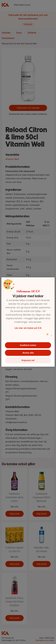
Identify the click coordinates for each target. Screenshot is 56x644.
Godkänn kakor (28, 345)
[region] (28, 322)
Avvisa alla (28, 353)
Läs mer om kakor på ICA (28, 328)
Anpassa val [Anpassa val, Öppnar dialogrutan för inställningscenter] (28, 360)
